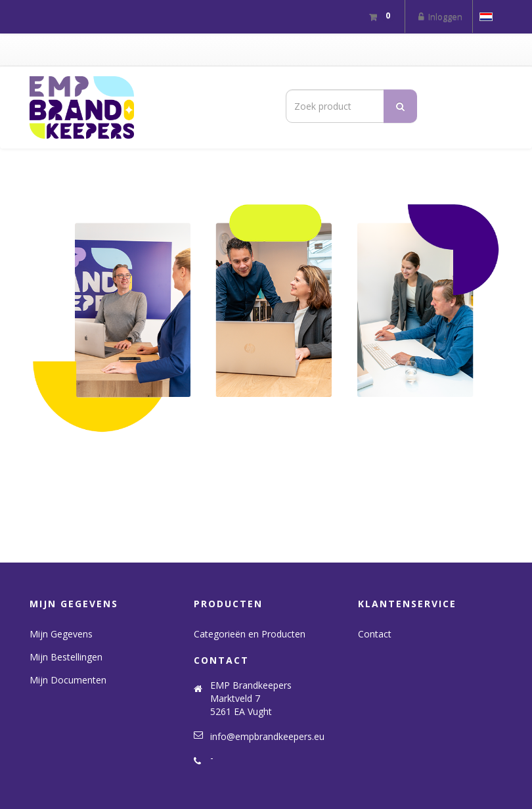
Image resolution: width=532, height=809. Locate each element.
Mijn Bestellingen (66, 657)
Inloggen (439, 16)
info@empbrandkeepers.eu (267, 736)
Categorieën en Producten (250, 634)
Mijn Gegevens (61, 634)
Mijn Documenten (68, 680)
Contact (375, 634)
